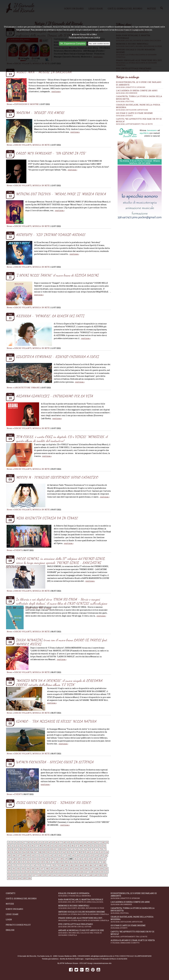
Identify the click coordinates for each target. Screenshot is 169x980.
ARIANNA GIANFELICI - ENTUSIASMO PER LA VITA (55, 396)
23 (83, 842)
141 (75, 859)
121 (82, 855)
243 (65, 875)
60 (29, 849)
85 (28, 852)
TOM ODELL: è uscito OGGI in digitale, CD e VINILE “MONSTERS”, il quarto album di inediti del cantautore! (62, 439)
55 (9, 849)
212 (14, 872)
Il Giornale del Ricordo (27, 956)
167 (99, 862)
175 (38, 865)
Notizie (10, 904)
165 (90, 862)
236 (29, 875)
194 (28, 869)
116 (59, 855)
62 (36, 849)
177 (48, 865)
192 (18, 869)
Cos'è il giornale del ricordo (21, 899)
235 (24, 875)
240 (50, 875)
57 (17, 849)
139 (66, 859)
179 (58, 865)
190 (9, 869)
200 (57, 869)
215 (28, 872)
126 (106, 855)
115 (55, 855)
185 (86, 865)
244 (70, 875)
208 (96, 869)
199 (52, 869)
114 (50, 855)
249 (96, 875)
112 (41, 855)
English (10, 930)
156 (47, 862)
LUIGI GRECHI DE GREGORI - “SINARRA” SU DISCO (54, 803)
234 (19, 875)
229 (97, 872)
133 (37, 859)
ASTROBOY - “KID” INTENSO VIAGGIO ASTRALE (51, 235)
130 (23, 859)
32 (16, 846)
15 (53, 842)
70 (68, 849)
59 (25, 849)
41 (52, 846)
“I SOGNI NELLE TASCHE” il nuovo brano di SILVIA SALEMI (57, 275)
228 (92, 872)
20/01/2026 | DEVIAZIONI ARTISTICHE (132, 110)
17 (60, 842)
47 (77, 846)
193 (23, 869)
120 (78, 855)
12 (42, 842)
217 (37, 872)
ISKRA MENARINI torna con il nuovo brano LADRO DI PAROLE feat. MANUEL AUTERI (62, 642)
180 (62, 865)
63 (40, 849)
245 (75, 875)
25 (91, 842)
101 (93, 852)
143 (85, 859)
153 (33, 862)
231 (107, 872)
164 (85, 862)
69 (64, 849)
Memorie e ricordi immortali (85, 907)
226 (82, 872)
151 (23, 862)
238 (39, 875)
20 (72, 842)
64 (44, 849)
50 (89, 846)
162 (75, 862)
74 (84, 849)
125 (101, 855)
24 (87, 842)
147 (105, 859)
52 (96, 846)
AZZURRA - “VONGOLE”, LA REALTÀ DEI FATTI (50, 316)
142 (80, 859)
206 (86, 869)
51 (93, 846)
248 (90, 875)
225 (77, 872)
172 (23, 865)
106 (14, 855)
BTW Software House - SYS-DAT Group (76, 963)
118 (68, 855)
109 (28, 855)
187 (95, 865)
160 (66, 862)
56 (13, 849)
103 (102, 852)
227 (87, 872)
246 (80, 875)
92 (56, 852)
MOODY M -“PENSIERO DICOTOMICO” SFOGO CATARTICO (57, 477)
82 (16, 852)
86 (32, 852)
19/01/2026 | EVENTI (124, 116)
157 (52, 862)
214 (23, 872)
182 (72, 865)
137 (56, 859)
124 (96, 855)
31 (13, 846)
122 (87, 855)
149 (14, 862)
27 (99, 842)
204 (76, 869)
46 (72, 846)
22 (79, 842)
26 (95, 842)
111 (37, 855)
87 (36, 852)
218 (42, 872)
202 (66, 869)
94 (64, 852)
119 (73, 855)
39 (44, 846)
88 (40, 852)
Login (9, 920)
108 (23, 855)
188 (100, 865)
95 (68, 852)
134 (42, 859)
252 (9, 878)
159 (61, 862)
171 (19, 865)
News (10, 104)
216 (33, 872)
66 (52, 849)
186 (91, 865)
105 (9, 855)
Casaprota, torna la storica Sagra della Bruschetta (137, 911)
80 (9, 852)
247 (85, 875)
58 (21, 849)
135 (47, 859)
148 (9, 862)
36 (32, 846)
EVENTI (18, 550)
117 (64, 855)
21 (75, 842)
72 (76, 849)
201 (61, 869)
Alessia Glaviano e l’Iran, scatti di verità (137, 941)
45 (68, 846)
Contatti (11, 893)
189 (105, 865)
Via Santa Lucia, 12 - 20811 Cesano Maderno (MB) (57, 956)
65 (48, 849)
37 (36, 846)
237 (34, 875)
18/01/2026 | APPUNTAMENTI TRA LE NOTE (134, 124)
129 (19, 859)
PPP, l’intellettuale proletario (85, 925)
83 (20, 852)
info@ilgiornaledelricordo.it (102, 956)
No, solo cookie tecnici (99, 44)
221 (57, 872)
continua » (56, 91)
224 (72, 872)
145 (95, 859)
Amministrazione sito (102, 963)
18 (64, 842)
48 (81, 846)
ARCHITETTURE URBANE (27, 388)
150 (19, 862)
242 (60, 875)
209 (101, 869)
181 (67, 865)
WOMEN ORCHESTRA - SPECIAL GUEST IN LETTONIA (55, 762)
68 (60, 849)
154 (38, 862)
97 (76, 852)
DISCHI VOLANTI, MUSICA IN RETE (32, 145)
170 (14, 865)
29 (107, 842)
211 (9, 872)
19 (68, 842)
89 (44, 852)
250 (101, 875)
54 (104, 846)
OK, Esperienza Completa (73, 44)
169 (9, 865)
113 (46, 855)
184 (81, 865)
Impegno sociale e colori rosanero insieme (85, 913)
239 (44, 875)
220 (52, 872)
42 (56, 846)
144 (90, 859)
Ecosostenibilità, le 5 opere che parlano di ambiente (137, 896)
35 (28, 846)
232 (9, 875)
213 (18, 872)
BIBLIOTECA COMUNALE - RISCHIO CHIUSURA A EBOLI (58, 357)
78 (101, 849)
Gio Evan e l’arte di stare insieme (134, 113)
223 (67, 872)
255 (24, 878)
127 (9, 859)
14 (49, 842)
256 (29, 878)
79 (105, 849)
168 (104, 862)
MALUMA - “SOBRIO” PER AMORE (40, 113)
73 (80, 849)
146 (100, 859)
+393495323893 (84, 956)
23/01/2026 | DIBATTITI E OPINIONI (131, 87)
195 (33, 869)
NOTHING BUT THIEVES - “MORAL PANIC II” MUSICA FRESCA (61, 194)
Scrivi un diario (14, 909)
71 (72, 849)
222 (62, 872)
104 (107, 852)
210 (106, 869)
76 (92, 849)
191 (14, 869)
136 (52, 859)
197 (42, 869)
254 (19, 878)
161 (71, 862)
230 (102, 872)
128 (14, 859)
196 (37, 869)
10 (35, 842)
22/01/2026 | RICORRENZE (127, 93)
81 (13, 852)
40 (48, 846)
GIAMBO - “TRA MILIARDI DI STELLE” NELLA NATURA (56, 721)
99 (84, 852)
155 (42, 862)
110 (33, 855)
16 (57, 842)
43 (60, 846)
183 (76, 865)
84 (24, 852)
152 (28, 862)
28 (103, 842)
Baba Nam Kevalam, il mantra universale (85, 901)
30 (9, 846)
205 (81, 869)
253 (14, 878)
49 (85, 846)
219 (47, 872)
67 (56, 849)
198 (47, 869)
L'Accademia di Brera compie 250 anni (137, 90)
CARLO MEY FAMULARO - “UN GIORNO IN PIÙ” (51, 153)
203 (71, 869)
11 (38, 842)
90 (48, 852)
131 (28, 859)
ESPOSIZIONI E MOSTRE (27, 104)
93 (60, 852)
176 (43, 865)
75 (88, 849)
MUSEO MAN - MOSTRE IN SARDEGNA (44, 72)
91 (52, 852)
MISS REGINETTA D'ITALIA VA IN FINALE (47, 518)
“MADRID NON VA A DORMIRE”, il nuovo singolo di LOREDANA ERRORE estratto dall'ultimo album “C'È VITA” (59, 683)
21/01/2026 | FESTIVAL (125, 101)
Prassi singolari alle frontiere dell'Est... (85, 919)
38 (40, 846)
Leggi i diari (12, 914)
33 (20, 846)
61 (32, 849)
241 (55, 875)
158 (57, 862)
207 (91, 869)
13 (45, 842)
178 (53, 865)
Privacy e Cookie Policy (18, 925)
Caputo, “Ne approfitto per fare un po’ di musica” (137, 934)
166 (94, 862)
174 (33, 865)
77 (96, 849)
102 (97, 852)
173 (28, 865)
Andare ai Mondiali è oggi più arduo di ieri (85, 933)
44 (64, 846)
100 (88, 852)
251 (105, 875)
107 (19, 855)
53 (100, 846)
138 (61, 859)
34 (24, 846)
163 (80, 862)
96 (72, 852)
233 (14, 875)
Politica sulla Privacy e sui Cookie (84, 37)
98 (80, 852)
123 (91, 855)
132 (33, 859)
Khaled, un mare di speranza (85, 894)
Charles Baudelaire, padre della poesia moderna (137, 919)
